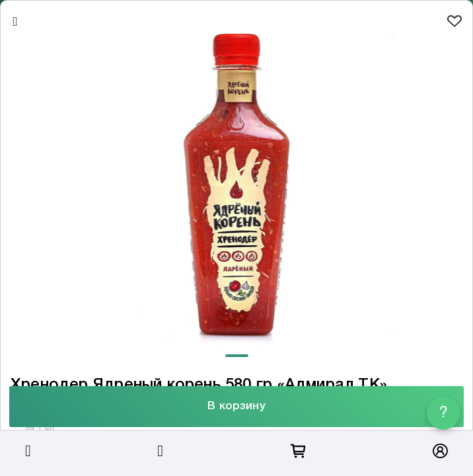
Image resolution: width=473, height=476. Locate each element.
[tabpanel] (236, 191)
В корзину (236, 406)
